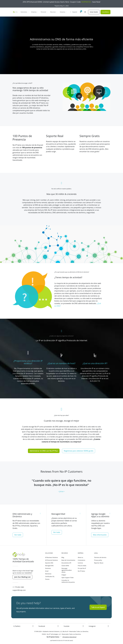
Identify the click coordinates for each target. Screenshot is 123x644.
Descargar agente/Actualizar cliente (67, 570)
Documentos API (66, 563)
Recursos (54, 12)
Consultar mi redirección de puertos (68, 581)
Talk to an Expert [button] (98, 607)
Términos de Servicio (100, 557)
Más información (100, 535)
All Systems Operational (69, 637)
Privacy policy (98, 560)
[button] (81, 12)
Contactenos (81, 560)
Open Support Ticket (68, 578)
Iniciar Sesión (94, 12)
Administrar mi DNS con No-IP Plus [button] (44, 451)
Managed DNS (49, 566)
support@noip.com (19, 590)
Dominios (48, 568)
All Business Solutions (52, 557)
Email (47, 571)
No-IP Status (81, 571)
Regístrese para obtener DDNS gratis (79, 451)
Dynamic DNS (49, 563)
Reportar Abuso (99, 563)
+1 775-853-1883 (18, 587)
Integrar (64, 575)
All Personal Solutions (52, 560)
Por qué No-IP (82, 568)
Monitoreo (48, 574)
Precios (47, 579)
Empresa (35, 12)
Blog (63, 557)
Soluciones (25, 12)
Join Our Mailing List (22, 577)
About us (80, 557)
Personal (44, 12)
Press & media (82, 566)
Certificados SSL (50, 577)
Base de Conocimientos (68, 560)
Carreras (80, 563)
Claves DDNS (65, 566)
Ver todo (18, 535)
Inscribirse (105, 12)
